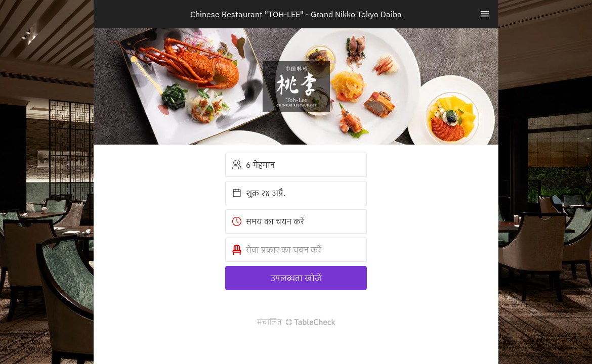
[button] (296, 250)
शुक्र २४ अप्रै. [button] (259, 193)
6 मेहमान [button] (253, 165)
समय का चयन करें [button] (268, 221)
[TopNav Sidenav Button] (485, 14)
